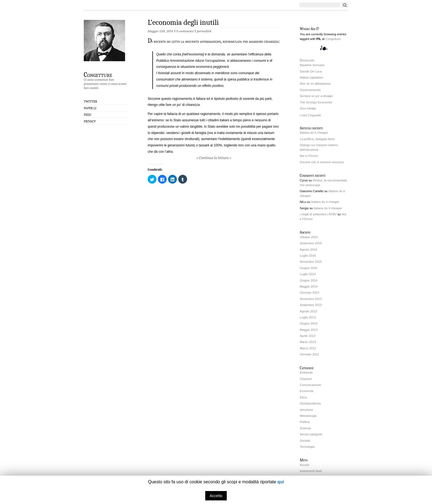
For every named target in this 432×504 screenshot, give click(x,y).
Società (305, 441)
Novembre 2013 (311, 299)
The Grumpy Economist (316, 102)
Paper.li (90, 108)
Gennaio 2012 (309, 354)
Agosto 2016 (308, 250)
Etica (303, 397)
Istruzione (307, 410)
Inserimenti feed (311, 471)
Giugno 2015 (309, 268)
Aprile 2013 (308, 336)
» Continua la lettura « (214, 158)
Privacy (90, 121)
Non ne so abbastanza (315, 84)
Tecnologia (307, 447)
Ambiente (306, 372)
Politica (305, 422)
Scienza (305, 428)
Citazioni (306, 379)
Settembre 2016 (311, 243)
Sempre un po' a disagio (316, 96)
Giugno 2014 (309, 280)
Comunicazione (310, 385)
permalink (204, 31)
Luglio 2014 (308, 274)
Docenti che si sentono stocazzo (322, 162)
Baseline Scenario (312, 65)
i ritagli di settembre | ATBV (318, 214)
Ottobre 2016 (309, 237)
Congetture (98, 74)
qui (281, 482)
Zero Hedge (308, 108)
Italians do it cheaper (314, 133)
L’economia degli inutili (183, 22)
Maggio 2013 (309, 330)
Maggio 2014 (309, 286)
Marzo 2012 (308, 348)
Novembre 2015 (311, 262)
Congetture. (333, 39)
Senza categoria (311, 434)
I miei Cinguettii (310, 115)
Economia (307, 391)
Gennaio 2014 (309, 293)
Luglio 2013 (308, 317)
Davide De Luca (311, 71)
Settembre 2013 (311, 305)
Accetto (216, 496)
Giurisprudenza (310, 403)
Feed (87, 115)
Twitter (91, 101)
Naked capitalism (311, 77)
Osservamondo (310, 90)
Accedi (304, 465)
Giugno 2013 (309, 323)
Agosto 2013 (308, 311)
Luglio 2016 (308, 256)
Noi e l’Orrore (309, 156)
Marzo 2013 (308, 342)
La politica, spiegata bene (317, 139)
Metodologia (308, 416)
